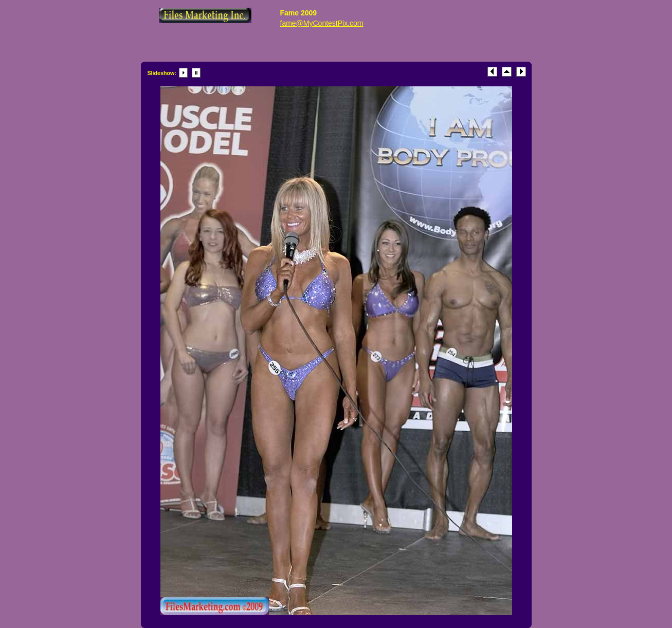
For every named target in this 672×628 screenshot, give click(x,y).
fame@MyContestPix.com (322, 23)
